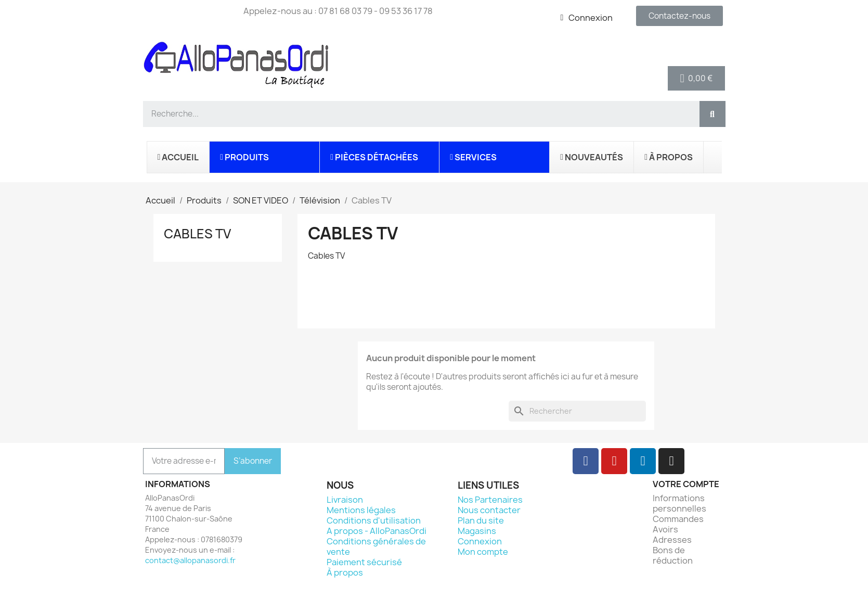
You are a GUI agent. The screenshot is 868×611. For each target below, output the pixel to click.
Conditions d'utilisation (374, 520)
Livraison (345, 500)
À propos (345, 572)
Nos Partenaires (490, 500)
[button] (697, 78)
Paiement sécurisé (364, 562)
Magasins (477, 531)
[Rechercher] (577, 411)
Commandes (678, 519)
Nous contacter (489, 510)
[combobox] (417, 114)
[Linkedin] (643, 461)
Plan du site (481, 520)
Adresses (672, 540)
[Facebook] (586, 461)
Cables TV (197, 234)
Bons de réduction (673, 555)
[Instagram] (671, 461)
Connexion (480, 541)
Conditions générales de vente (376, 546)
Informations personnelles (679, 503)
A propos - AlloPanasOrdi (377, 531)
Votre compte (686, 484)
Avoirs (665, 529)
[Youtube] (614, 461)
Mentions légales (361, 510)
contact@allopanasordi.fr (190, 560)
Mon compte (483, 552)
